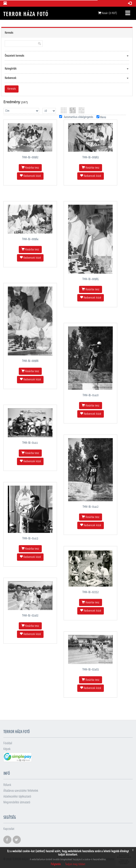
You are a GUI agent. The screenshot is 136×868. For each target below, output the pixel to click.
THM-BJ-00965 (91, 279)
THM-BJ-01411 (30, 443)
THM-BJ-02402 (30, 616)
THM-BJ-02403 (91, 670)
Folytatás (56, 864)
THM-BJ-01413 (30, 538)
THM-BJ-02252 (91, 592)
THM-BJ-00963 (91, 157)
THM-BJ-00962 (30, 157)
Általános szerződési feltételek (21, 791)
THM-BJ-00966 (30, 361)
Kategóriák (11, 69)
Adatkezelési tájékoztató (17, 797)
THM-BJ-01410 (91, 395)
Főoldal (8, 743)
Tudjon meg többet (75, 864)
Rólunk (7, 785)
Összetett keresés (14, 56)
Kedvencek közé (30, 176)
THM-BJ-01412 (91, 507)
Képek (7, 749)
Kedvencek (10, 78)
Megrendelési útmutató (17, 802)
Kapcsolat (9, 829)
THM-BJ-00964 (30, 239)
